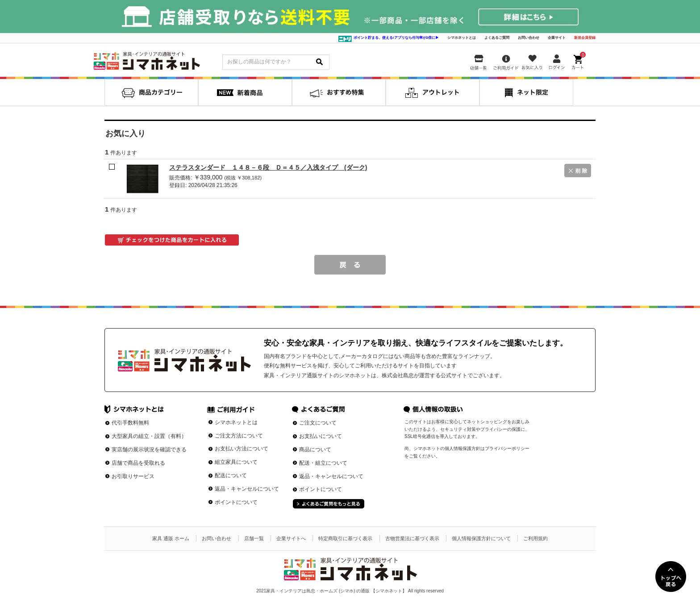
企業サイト (557, 38)
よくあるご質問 (497, 38)
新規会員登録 (585, 38)
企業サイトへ (291, 538)
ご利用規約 (535, 538)
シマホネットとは (462, 38)
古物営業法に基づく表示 (412, 538)
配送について (231, 475)
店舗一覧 (254, 538)
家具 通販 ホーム (171, 538)
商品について (315, 450)
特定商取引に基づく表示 (345, 538)
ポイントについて (236, 502)
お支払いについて (321, 436)
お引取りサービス (133, 476)
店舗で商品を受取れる (138, 463)
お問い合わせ (529, 38)
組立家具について (236, 462)
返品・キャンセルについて (247, 489)
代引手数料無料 (130, 423)
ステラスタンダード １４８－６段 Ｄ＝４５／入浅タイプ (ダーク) (268, 167)
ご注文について (318, 423)
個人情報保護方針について (481, 538)
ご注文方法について (239, 436)
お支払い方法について (242, 449)
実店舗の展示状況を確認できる (149, 450)
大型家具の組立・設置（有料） (149, 436)
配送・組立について (323, 463)
